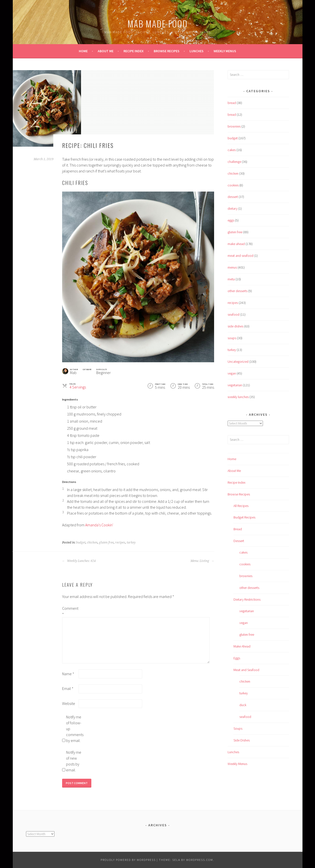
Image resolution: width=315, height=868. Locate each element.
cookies (233, 185)
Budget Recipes (244, 517)
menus (232, 267)
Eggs (237, 658)
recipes (120, 543)
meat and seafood (240, 256)
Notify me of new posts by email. (74, 761)
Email (68, 688)
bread (232, 103)
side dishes (235, 326)
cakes (232, 150)
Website (69, 703)
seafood (233, 314)
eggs (231, 220)
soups (232, 338)
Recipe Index (134, 51)
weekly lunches (238, 397)
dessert (233, 197)
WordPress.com (200, 860)
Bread (238, 529)
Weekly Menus (225, 51)
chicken (92, 543)
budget (81, 543)
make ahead (236, 244)
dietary (233, 208)
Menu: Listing (202, 561)
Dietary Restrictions (247, 599)
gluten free (106, 543)
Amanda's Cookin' (99, 525)
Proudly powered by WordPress (128, 860)
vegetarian (235, 385)
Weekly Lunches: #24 (79, 561)
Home (83, 51)
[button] (211, 371)
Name (68, 674)
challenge (234, 162)
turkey (131, 543)
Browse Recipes (167, 51)
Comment (70, 611)
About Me (106, 51)
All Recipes (241, 506)
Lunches (197, 51)
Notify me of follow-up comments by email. (74, 729)
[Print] (201, 371)
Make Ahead (242, 646)
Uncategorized (238, 362)
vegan (232, 373)
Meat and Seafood (246, 670)
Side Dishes (242, 740)
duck (243, 705)
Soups (238, 728)
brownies (234, 126)
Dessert (239, 541)
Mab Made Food (157, 23)
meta (231, 279)
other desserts (238, 291)
